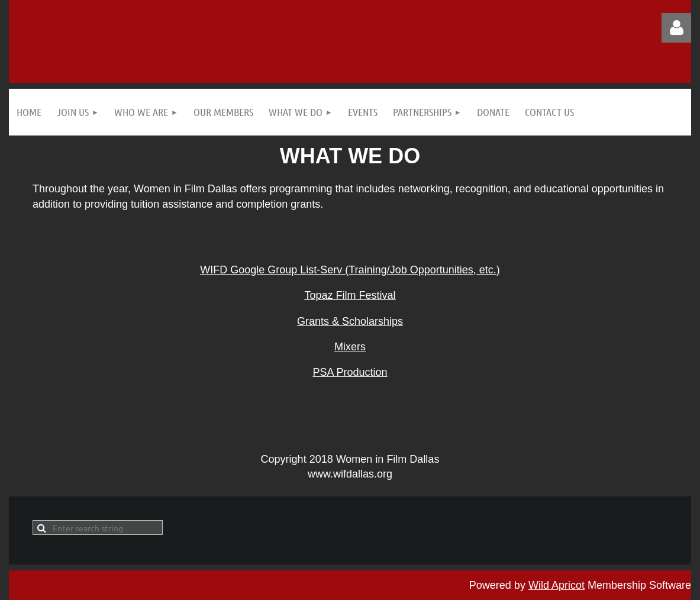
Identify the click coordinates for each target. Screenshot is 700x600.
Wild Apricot (557, 585)
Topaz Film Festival (350, 295)
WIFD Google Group (250, 270)
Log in (676, 28)
